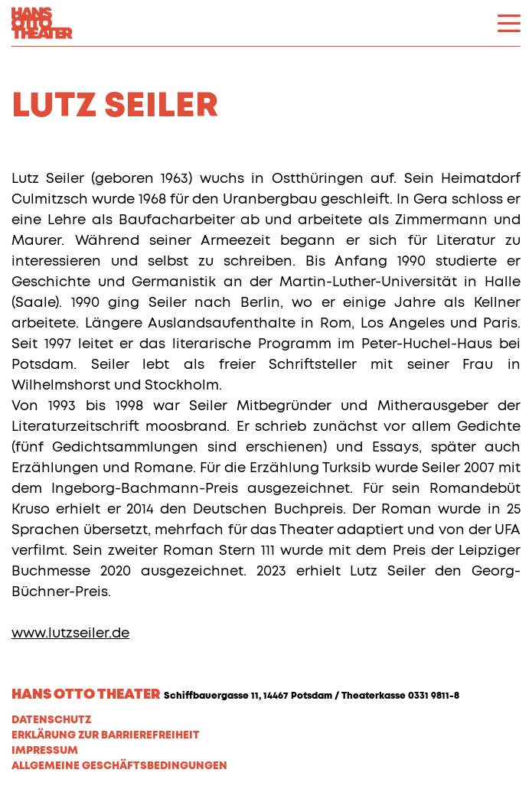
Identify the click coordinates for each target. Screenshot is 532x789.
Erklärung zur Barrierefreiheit (106, 735)
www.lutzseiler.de (70, 634)
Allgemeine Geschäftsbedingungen (119, 766)
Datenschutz (51, 720)
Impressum (45, 751)
